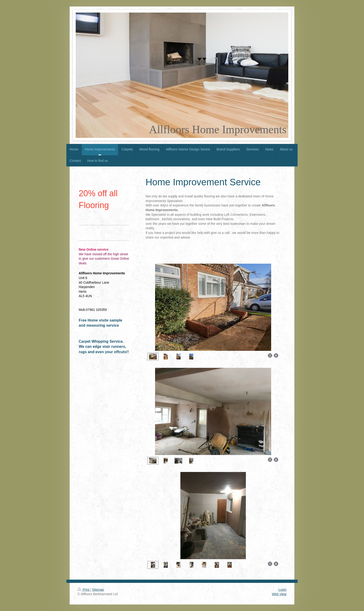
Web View (279, 594)
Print (84, 590)
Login (283, 590)
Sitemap (98, 590)
